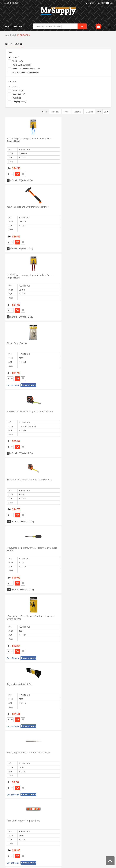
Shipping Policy (70, 827)
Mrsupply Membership (73, 845)
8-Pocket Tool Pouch (69, 753)
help (109, 3)
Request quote (80, 249)
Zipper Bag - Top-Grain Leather (74, 684)
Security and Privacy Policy (72, 838)
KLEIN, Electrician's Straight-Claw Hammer (79, 139)
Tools (12, 35)
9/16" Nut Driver (66, 548)
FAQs (93, 823)
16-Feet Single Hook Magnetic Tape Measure (81, 275)
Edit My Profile (41, 827)
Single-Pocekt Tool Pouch (71, 616)
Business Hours (14, 827)
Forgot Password (98, 827)
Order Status (41, 823)
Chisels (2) (17, 98)
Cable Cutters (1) (19, 94)
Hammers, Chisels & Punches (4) (26, 69)
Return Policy (69, 832)
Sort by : (45, 112)
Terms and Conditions (73, 823)
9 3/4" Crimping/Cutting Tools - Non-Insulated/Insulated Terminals (25, 686)
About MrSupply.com (17, 823)
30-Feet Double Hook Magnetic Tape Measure (30, 275)
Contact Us (12, 832)
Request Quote (42, 832)
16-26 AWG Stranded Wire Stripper (24, 753)
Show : (99, 112)
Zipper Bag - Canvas (69, 207)
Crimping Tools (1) (20, 102)
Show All (16, 58)
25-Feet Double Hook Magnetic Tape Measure (82, 480)
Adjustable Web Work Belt (20, 411)
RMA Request (97, 832)
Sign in (91, 3)
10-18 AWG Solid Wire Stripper (22, 548)
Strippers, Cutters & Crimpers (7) (26, 72)
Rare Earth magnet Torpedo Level (24, 480)
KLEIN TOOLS (24, 35)
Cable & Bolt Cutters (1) (22, 65)
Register (101, 3)
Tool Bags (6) (18, 61)
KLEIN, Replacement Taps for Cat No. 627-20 (81, 411)
